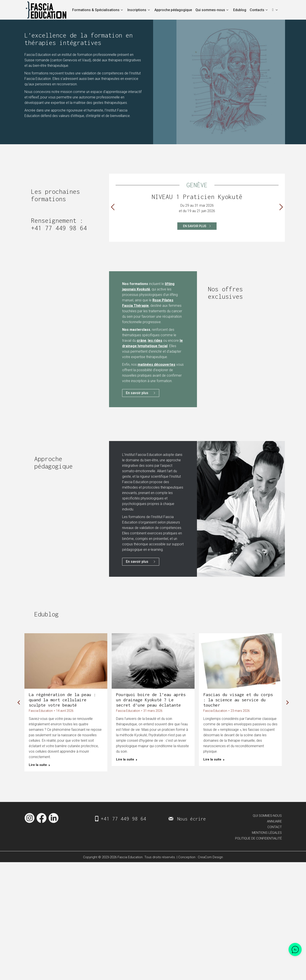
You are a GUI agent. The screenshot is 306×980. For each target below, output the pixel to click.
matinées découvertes (156, 365)
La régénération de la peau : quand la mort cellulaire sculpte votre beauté (62, 700)
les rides (155, 341)
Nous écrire (191, 822)
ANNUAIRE (274, 825)
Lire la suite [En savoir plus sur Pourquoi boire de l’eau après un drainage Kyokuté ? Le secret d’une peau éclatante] (127, 759)
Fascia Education (41, 711)
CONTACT (275, 831)
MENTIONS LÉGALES (267, 836)
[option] (197, 206)
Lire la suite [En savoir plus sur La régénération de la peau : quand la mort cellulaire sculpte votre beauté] (39, 765)
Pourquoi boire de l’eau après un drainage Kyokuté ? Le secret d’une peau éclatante (151, 700)
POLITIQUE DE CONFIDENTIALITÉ (258, 842)
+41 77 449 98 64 (59, 228)
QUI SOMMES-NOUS (267, 819)
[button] (113, 207)
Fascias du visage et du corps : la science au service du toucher (238, 700)
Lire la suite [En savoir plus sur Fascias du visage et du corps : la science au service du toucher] (214, 759)
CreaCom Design (210, 861)
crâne (142, 341)
